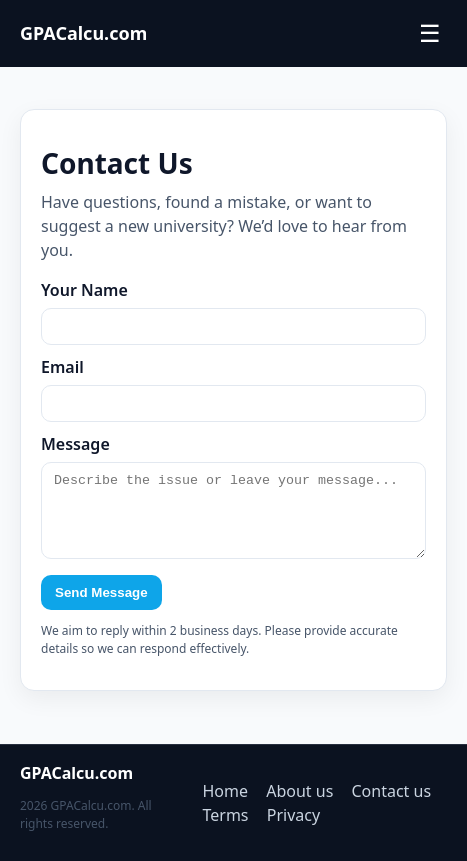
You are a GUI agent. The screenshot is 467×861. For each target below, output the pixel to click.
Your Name (84, 290)
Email (62, 367)
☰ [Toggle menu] (430, 34)
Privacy (293, 815)
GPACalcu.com (83, 33)
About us (299, 791)
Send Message (101, 607)
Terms (226, 815)
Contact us (392, 791)
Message (75, 444)
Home (226, 791)
